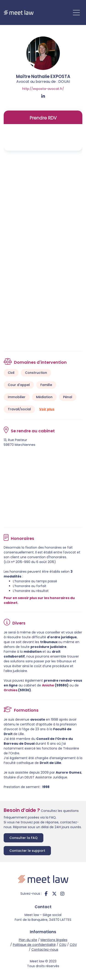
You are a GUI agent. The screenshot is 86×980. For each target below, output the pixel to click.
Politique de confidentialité (34, 945)
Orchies (11, 690)
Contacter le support (27, 851)
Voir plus (47, 409)
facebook (46, 894)
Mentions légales (54, 940)
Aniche (48, 685)
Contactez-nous (45, 949)
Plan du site (28, 940)
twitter (54, 894)
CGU (63, 945)
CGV (73, 945)
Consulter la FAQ (24, 838)
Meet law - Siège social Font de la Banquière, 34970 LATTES (43, 917)
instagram (62, 894)
